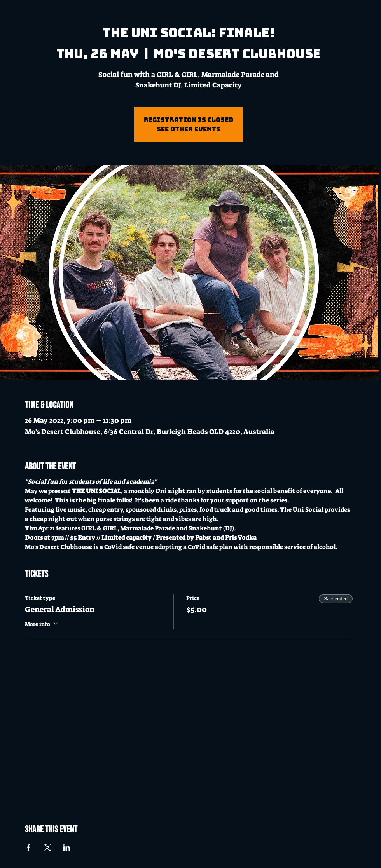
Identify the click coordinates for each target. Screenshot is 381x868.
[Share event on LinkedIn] (67, 847)
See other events (189, 129)
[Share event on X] (48, 847)
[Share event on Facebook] (29, 847)
